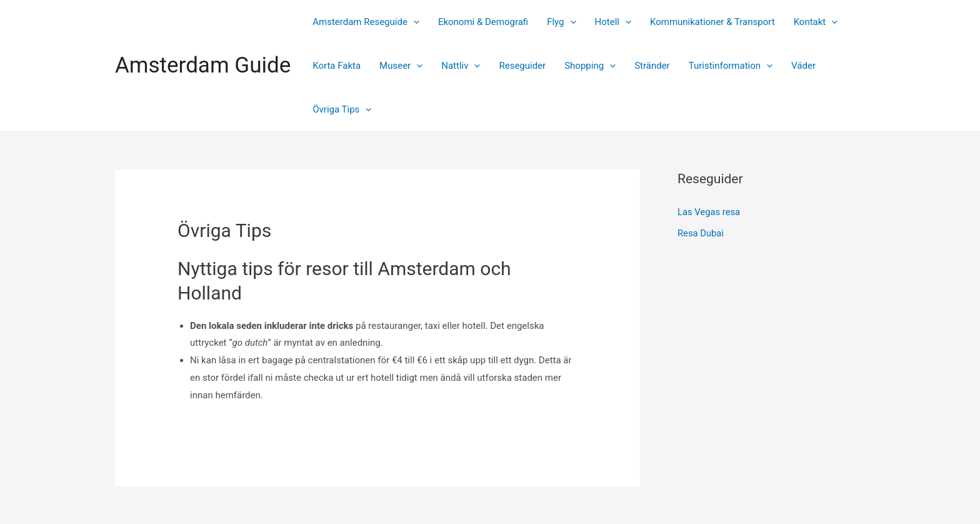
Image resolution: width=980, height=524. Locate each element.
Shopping (590, 66)
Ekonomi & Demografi (483, 22)
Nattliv (461, 66)
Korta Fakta (337, 66)
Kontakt (816, 22)
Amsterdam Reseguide (366, 22)
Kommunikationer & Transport (712, 22)
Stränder (652, 66)
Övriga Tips (342, 109)
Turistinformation (731, 66)
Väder (803, 66)
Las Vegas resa (709, 212)
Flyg (561, 22)
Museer (401, 66)
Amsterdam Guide (203, 65)
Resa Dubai (701, 233)
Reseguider (522, 66)
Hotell (613, 22)
